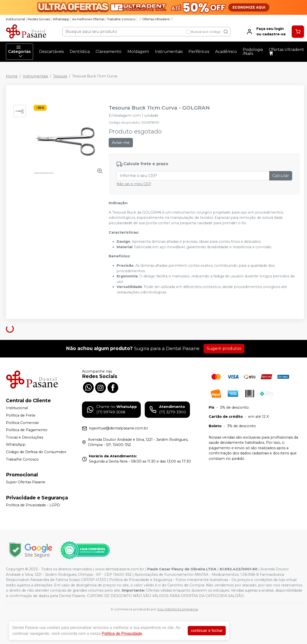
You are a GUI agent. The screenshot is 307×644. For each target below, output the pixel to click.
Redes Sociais (39, 19)
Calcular (281, 176)
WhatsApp (61, 19)
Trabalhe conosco (121, 19)
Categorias (20, 52)
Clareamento (109, 52)
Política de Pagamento (27, 430)
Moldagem (138, 52)
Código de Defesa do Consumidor (36, 452)
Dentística (80, 52)
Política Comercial (22, 423)
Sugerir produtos (224, 348)
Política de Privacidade (122, 633)
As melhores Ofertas (88, 19)
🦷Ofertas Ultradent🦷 (156, 19)
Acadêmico (226, 52)
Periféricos (199, 52)
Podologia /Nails (253, 52)
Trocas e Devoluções (25, 437)
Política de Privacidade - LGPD (33, 505)
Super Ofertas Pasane (26, 482)
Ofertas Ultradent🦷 (286, 52)
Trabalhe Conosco (22, 459)
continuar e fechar (207, 631)
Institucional (15, 19)
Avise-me (121, 143)
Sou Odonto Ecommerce (178, 609)
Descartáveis (51, 52)
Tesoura (60, 76)
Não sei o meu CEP (134, 184)
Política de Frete (21, 415)
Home (12, 76)
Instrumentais (169, 52)
